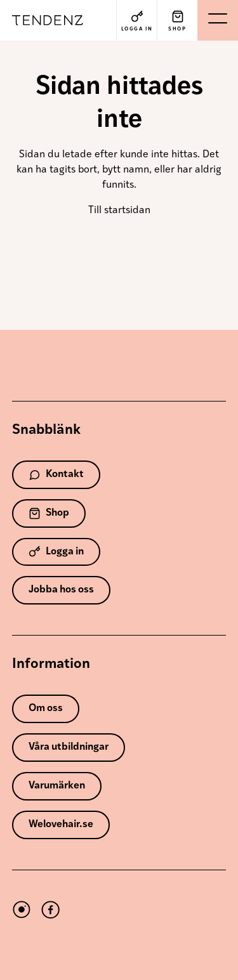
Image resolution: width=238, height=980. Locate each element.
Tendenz (53, 20)
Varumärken (57, 786)
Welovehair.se (61, 825)
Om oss (46, 709)
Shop (49, 513)
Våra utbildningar (69, 747)
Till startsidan (119, 211)
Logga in (56, 552)
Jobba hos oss (61, 590)
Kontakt (56, 475)
